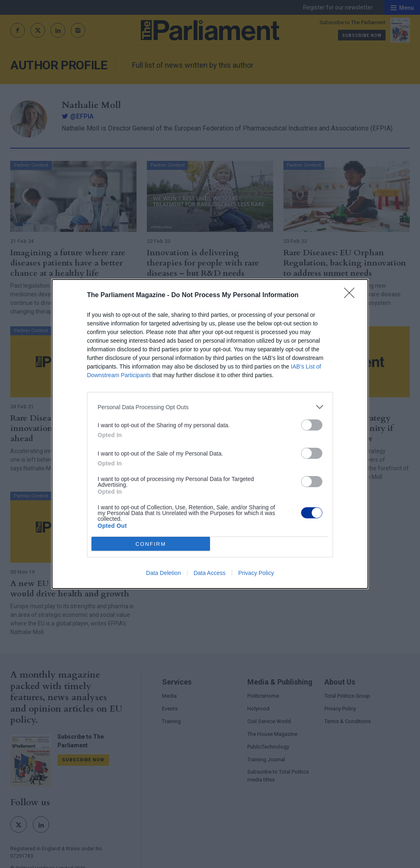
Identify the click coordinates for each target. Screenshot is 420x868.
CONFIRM (151, 544)
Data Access (210, 573)
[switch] (312, 425)
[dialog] (210, 434)
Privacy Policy (256, 573)
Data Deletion (163, 573)
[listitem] (210, 407)
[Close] (352, 295)
